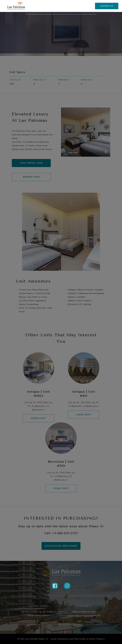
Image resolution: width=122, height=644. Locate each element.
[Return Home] (16, 6)
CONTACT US (107, 6)
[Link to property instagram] (67, 586)
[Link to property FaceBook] (55, 586)
